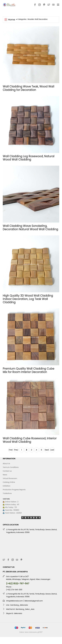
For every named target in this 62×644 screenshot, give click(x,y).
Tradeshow (7, 493)
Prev (16, 450)
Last (52, 450)
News (5, 475)
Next (47, 450)
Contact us (7, 471)
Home (12, 20)
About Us (6, 464)
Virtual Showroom (10, 478)
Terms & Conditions (11, 467)
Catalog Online (9, 482)
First (11, 450)
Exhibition (7, 486)
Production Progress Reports (14, 490)
